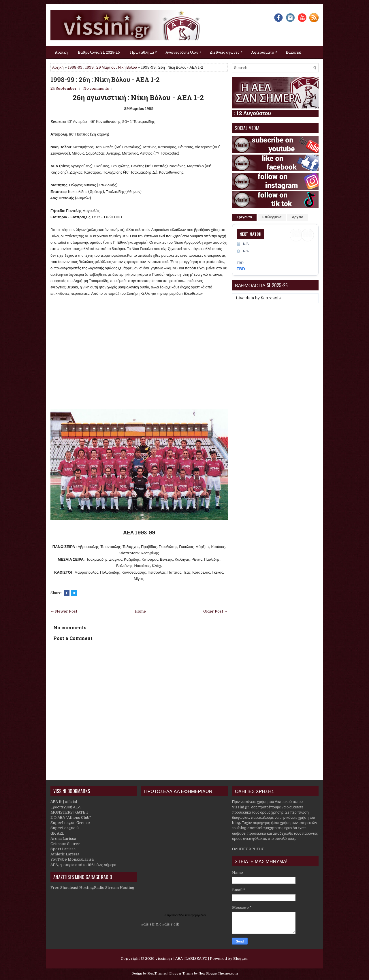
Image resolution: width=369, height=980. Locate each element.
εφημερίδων (198, 915)
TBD (241, 269)
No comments (96, 88)
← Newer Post (64, 611)
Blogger (241, 959)
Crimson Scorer (65, 844)
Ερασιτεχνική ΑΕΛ (65, 807)
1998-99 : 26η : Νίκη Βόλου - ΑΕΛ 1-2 (105, 80)
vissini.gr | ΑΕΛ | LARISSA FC (181, 959)
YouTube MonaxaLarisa (72, 859)
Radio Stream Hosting (114, 888)
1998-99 (75, 67)
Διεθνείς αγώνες (228, 50)
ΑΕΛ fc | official (64, 802)
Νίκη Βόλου (127, 67)
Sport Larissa (63, 849)
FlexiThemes (157, 974)
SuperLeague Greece (70, 823)
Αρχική (61, 52)
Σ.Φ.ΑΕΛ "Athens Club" (71, 817)
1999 (89, 67)
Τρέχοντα (244, 217)
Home (140, 611)
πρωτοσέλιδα (176, 915)
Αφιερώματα (266, 50)
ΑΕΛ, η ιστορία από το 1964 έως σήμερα (83, 865)
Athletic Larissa (65, 854)
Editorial (293, 52)
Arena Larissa (63, 839)
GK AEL (57, 833)
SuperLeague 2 (65, 828)
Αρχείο (297, 217)
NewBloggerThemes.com (218, 974)
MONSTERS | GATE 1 (69, 812)
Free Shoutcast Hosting (72, 888)
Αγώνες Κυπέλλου (185, 50)
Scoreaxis (271, 298)
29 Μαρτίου (106, 67)
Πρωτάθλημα (145, 50)
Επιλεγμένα (272, 217)
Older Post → (215, 611)
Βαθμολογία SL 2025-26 (99, 52)
